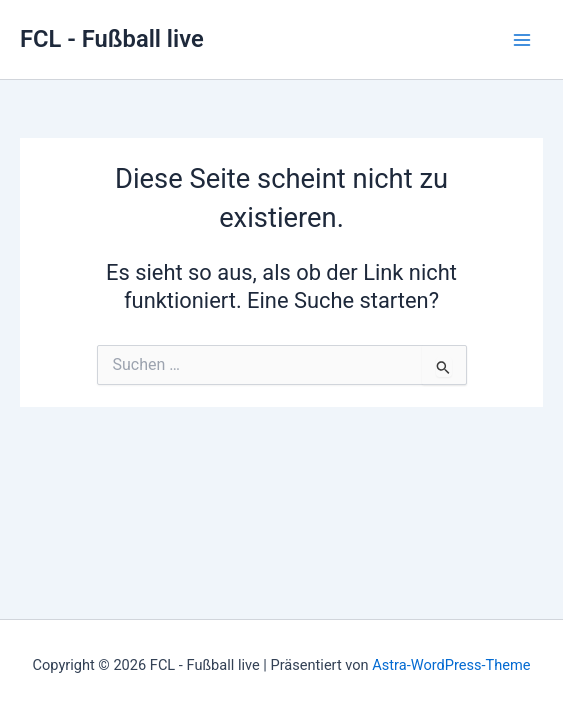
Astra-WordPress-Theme (451, 665)
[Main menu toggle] (522, 40)
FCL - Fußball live (112, 39)
